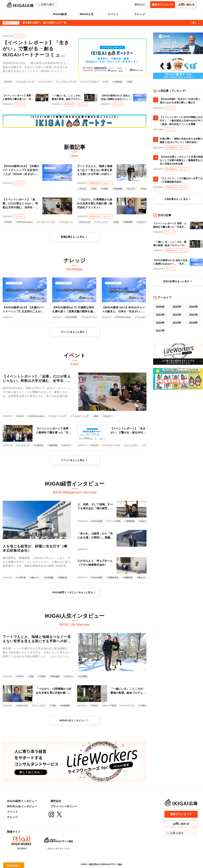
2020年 (160, 323)
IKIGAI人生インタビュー (75, 720)
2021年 (193, 315)
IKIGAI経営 (60, 14)
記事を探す (175, 833)
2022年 (177, 315)
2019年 (177, 323)
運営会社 (140, 5)
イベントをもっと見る (75, 460)
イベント (113, 14)
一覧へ (195, 23)
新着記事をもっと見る (75, 237)
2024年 (193, 307)
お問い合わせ (187, 5)
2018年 (193, 323)
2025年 (177, 307)
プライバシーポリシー (64, 806)
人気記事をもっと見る (178, 199)
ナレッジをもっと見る (75, 332)
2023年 (160, 315)
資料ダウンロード (163, 5)
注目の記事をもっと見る (178, 281)
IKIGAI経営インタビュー (22, 801)
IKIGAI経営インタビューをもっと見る (75, 592)
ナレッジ (140, 14)
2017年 (160, 331)
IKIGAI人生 (87, 14)
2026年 (160, 307)
